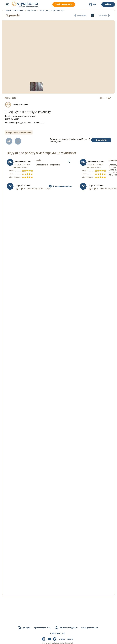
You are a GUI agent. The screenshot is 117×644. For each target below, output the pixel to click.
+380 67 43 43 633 (57, 633)
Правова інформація (42, 628)
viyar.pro (70, 639)
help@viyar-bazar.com (90, 628)
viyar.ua (62, 639)
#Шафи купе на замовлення (19, 132)
